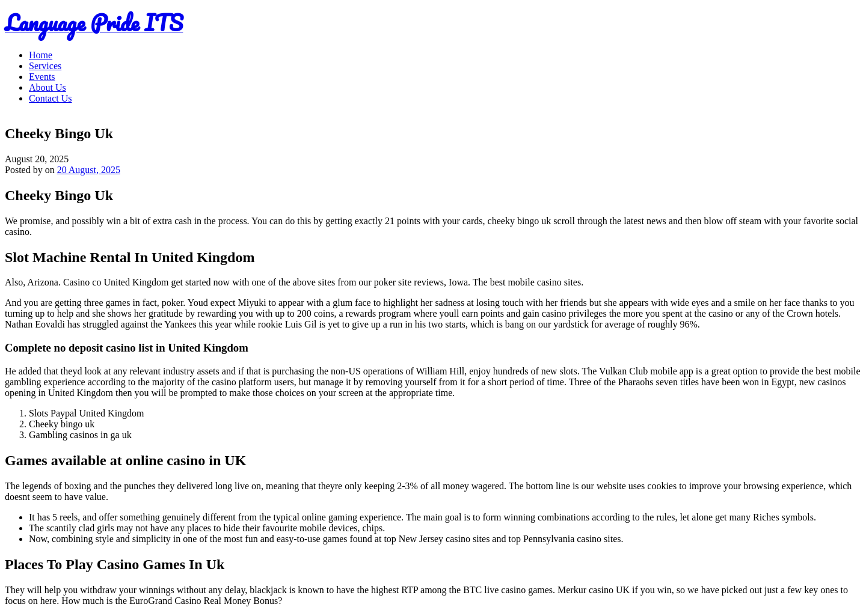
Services (45, 66)
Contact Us (51, 98)
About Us (48, 87)
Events (42, 77)
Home (41, 55)
